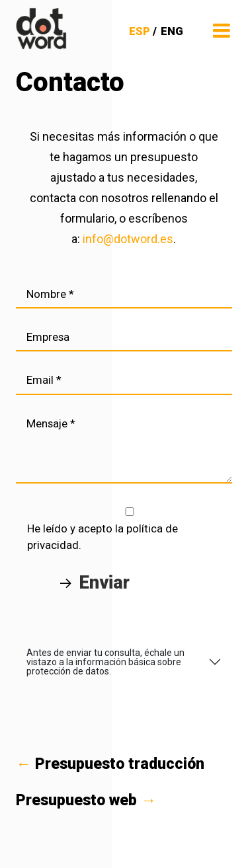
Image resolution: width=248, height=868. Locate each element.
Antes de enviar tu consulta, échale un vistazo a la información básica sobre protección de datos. (105, 662)
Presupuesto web (86, 800)
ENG (172, 31)
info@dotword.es (128, 239)
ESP (140, 31)
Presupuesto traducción (110, 764)
